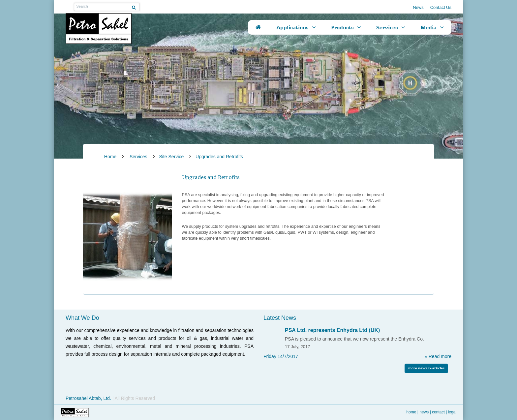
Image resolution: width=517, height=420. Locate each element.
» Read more (438, 356)
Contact (438, 412)
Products (342, 27)
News (418, 7)
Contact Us (441, 7)
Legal (452, 412)
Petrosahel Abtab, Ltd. (89, 398)
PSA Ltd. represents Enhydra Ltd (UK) (332, 330)
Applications (292, 27)
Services (387, 27)
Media (428, 27)
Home (411, 412)
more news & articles (426, 368)
